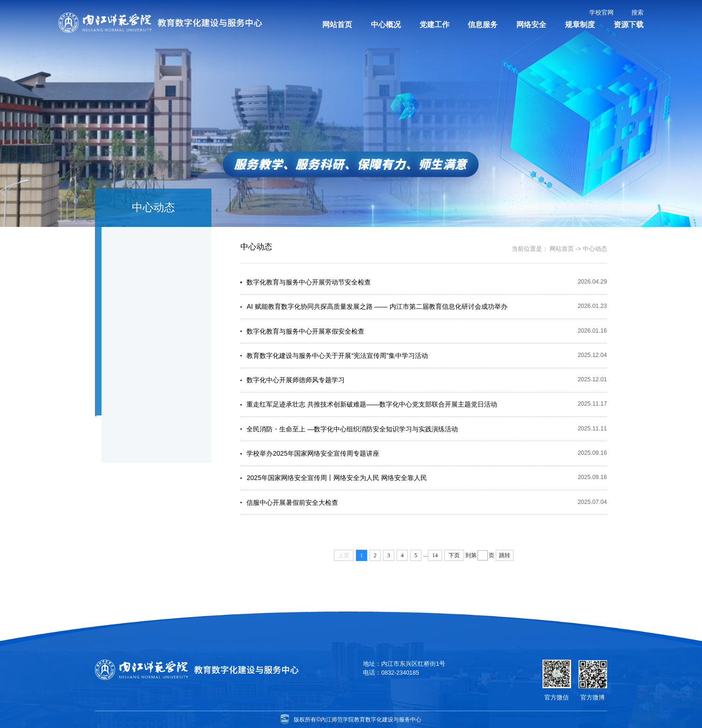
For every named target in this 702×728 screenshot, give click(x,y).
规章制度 (580, 25)
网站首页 (337, 25)
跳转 (505, 556)
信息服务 (483, 25)
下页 (454, 556)
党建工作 (434, 25)
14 (435, 556)
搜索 (637, 13)
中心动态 (595, 249)
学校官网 (601, 13)
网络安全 (531, 25)
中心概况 (386, 25)
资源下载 (629, 25)
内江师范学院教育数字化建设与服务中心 (372, 719)
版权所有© (303, 719)
